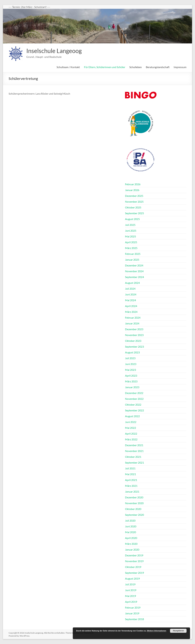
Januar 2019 (132, 613)
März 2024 (131, 312)
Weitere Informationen (157, 631)
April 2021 (131, 480)
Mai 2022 (130, 428)
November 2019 (134, 561)
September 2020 (134, 515)
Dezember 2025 (134, 196)
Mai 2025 (130, 236)
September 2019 (134, 573)
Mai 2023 (130, 370)
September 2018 (134, 619)
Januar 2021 (132, 491)
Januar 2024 (132, 323)
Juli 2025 (130, 225)
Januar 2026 (132, 190)
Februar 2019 (133, 607)
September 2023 (134, 347)
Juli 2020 (130, 520)
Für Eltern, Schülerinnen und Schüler (105, 67)
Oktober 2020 (133, 509)
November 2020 (134, 503)
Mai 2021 (130, 474)
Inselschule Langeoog (54, 51)
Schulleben (136, 67)
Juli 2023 (130, 358)
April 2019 (131, 602)
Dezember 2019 (134, 555)
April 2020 (131, 538)
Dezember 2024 (134, 265)
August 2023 (132, 352)
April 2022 (131, 434)
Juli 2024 (130, 289)
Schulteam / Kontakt (68, 67)
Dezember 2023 (134, 329)
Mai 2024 (130, 300)
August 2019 (132, 578)
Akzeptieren (178, 631)
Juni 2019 (131, 590)
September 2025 (134, 213)
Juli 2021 (130, 468)
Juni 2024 (131, 294)
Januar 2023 (132, 387)
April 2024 (131, 306)
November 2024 (134, 271)
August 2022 (132, 416)
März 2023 (131, 381)
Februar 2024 (133, 318)
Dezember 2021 (134, 445)
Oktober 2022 (133, 405)
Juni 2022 (131, 422)
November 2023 (134, 335)
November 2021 (134, 451)
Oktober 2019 (133, 567)
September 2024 (134, 277)
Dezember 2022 (134, 393)
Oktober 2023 (133, 341)
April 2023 (131, 376)
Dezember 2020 (134, 497)
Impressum (180, 67)
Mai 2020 (130, 532)
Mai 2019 (130, 596)
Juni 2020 (131, 526)
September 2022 (134, 410)
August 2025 (132, 219)
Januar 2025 (132, 260)
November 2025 (134, 202)
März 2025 (131, 248)
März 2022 (131, 439)
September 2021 (134, 462)
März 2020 (131, 544)
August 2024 (132, 283)
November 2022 (134, 399)
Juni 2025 (131, 231)
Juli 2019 (130, 584)
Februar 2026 (133, 184)
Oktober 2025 (133, 207)
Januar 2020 (132, 549)
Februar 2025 (133, 254)
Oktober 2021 (133, 457)
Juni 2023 (131, 364)
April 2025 (131, 242)
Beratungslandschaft (158, 67)
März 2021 (131, 486)
